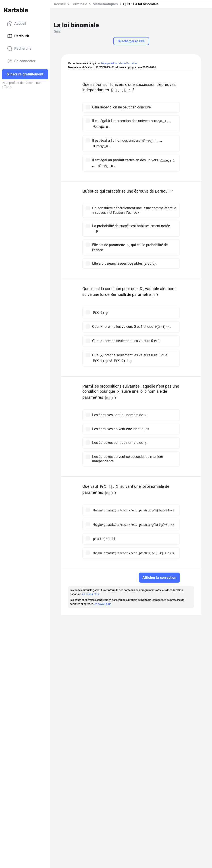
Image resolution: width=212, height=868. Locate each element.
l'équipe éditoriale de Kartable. (119, 63)
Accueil (17, 24)
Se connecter (21, 61)
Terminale (79, 4)
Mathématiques (105, 4)
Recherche (19, 49)
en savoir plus (90, 594)
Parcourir (18, 36)
